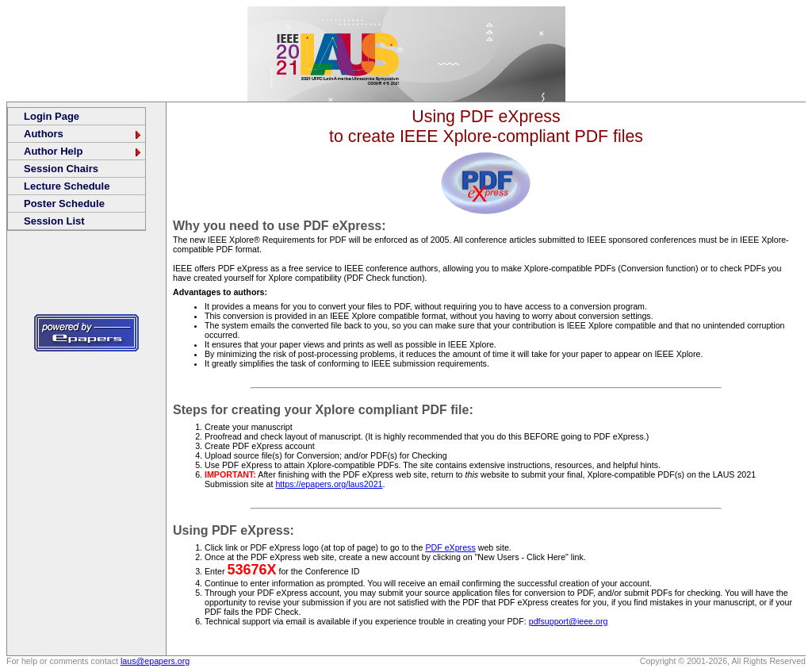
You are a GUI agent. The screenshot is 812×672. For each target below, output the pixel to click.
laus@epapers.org (155, 661)
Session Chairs (61, 169)
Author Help (83, 151)
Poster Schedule (64, 204)
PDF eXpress (450, 547)
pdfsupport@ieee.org (569, 621)
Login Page (52, 116)
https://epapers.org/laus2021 (329, 484)
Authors (83, 134)
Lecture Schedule (67, 186)
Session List (54, 221)
